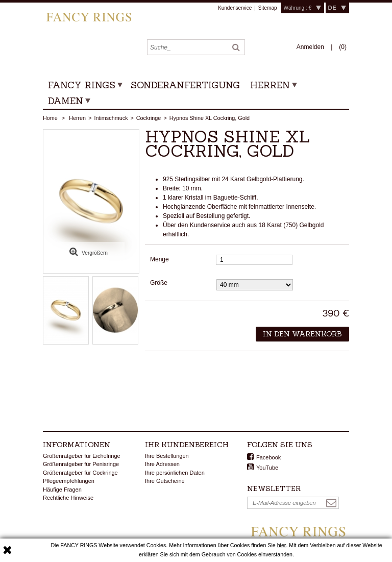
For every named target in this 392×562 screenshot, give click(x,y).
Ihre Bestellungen (167, 456)
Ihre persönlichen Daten (175, 473)
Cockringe (149, 118)
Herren (270, 85)
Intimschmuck (111, 118)
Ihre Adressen (162, 464)
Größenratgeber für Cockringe (80, 473)
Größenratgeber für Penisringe (81, 464)
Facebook (268, 457)
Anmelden (311, 47)
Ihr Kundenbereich (187, 445)
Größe (160, 283)
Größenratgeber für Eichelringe (82, 456)
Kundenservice (235, 8)
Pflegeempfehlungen (69, 481)
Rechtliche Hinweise (68, 498)
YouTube (267, 468)
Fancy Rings (82, 85)
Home (50, 118)
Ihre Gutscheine (165, 481)
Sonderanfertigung (185, 85)
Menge (160, 259)
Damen (66, 101)
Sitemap (268, 8)
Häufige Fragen (62, 490)
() (343, 47)
